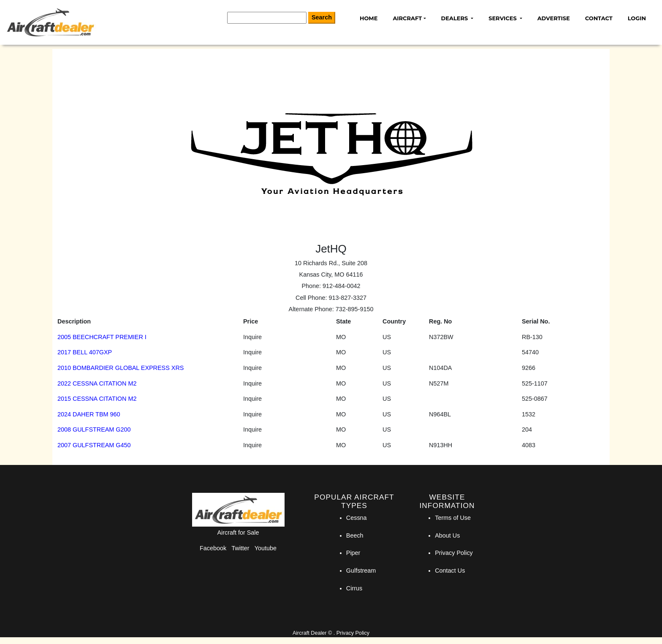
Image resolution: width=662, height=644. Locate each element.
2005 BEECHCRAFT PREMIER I (102, 337)
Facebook (213, 548)
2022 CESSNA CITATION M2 (97, 383)
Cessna (357, 518)
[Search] (267, 18)
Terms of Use (453, 518)
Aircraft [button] (407, 18)
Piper (353, 553)
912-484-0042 (342, 286)
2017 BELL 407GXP (85, 352)
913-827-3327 (347, 298)
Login (637, 18)
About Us (447, 535)
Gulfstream (361, 571)
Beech (355, 535)
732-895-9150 (355, 309)
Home (369, 18)
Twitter (240, 548)
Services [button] (503, 18)
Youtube (266, 548)
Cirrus (354, 588)
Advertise (554, 18)
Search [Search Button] (322, 17)
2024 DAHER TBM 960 (89, 414)
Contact (599, 18)
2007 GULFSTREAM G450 (94, 445)
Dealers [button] (455, 18)
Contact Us (450, 571)
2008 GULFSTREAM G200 (94, 429)
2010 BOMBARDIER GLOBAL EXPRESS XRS (121, 368)
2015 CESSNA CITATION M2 (97, 399)
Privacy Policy (454, 553)
